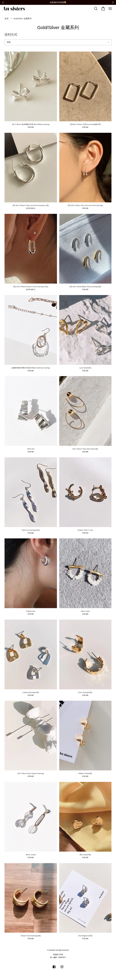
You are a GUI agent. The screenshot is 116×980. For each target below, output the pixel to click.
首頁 (6, 19)
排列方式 (11, 35)
